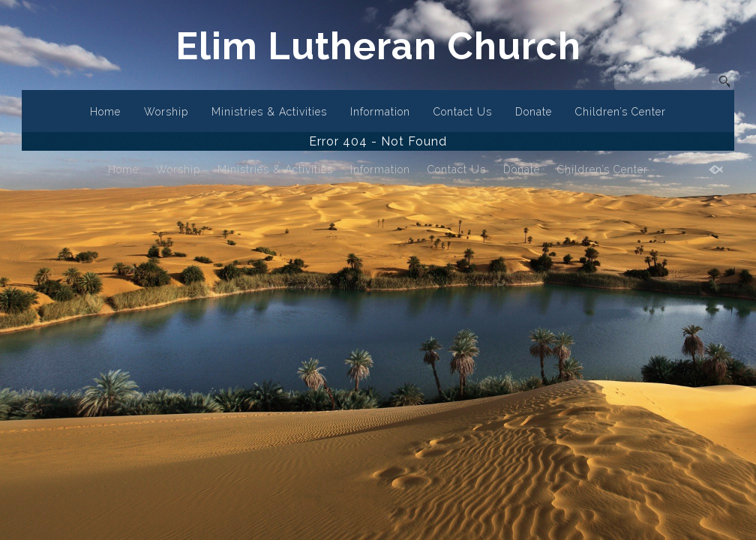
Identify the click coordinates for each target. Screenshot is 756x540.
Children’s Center (621, 112)
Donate (534, 112)
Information (380, 112)
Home (105, 112)
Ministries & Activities (269, 112)
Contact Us (463, 112)
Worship (166, 112)
